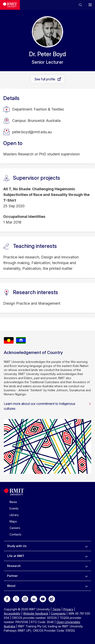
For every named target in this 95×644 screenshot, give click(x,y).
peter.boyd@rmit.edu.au (32, 132)
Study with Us (17, 546)
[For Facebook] (7, 599)
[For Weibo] (52, 599)
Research (14, 566)
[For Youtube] (43, 599)
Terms (57, 609)
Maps (13, 521)
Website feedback (36, 613)
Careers (15, 528)
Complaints (58, 613)
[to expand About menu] (86, 586)
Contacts (15, 534)
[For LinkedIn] (34, 599)
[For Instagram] (25, 599)
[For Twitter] (16, 599)
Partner (12, 576)
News (13, 502)
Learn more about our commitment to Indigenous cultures (48, 406)
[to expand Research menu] (86, 566)
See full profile (45, 79)
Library (14, 515)
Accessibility (12, 613)
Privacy (68, 609)
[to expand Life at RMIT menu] (86, 556)
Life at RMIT (16, 556)
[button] (80, 5)
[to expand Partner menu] (86, 576)
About (11, 586)
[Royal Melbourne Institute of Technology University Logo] (10, 5)
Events (14, 508)
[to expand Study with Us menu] (86, 546)
